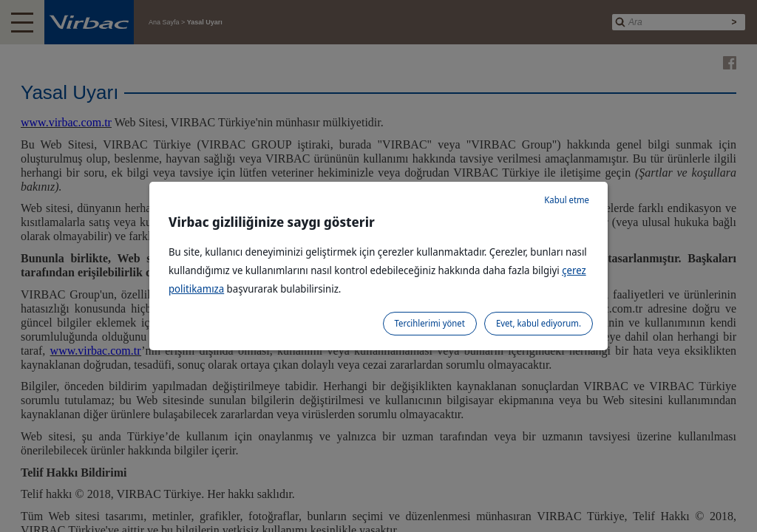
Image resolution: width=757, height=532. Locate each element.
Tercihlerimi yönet (430, 323)
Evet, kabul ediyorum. (539, 323)
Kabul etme (567, 200)
